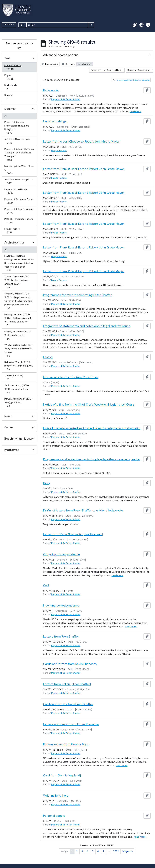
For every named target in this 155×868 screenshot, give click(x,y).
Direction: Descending (139, 70)
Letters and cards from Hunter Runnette (71, 724)
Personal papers (54, 816)
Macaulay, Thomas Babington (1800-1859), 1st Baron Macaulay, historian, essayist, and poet (19, 263)
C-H (46, 585)
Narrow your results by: (19, 45)
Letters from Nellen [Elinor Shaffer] (67, 684)
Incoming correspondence (61, 605)
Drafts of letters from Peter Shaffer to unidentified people (83, 510)
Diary (47, 483)
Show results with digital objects (131, 80)
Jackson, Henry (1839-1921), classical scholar (17, 389)
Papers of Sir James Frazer (19, 201)
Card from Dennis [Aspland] (62, 775)
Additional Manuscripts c (18, 181)
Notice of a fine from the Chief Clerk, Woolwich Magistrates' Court (89, 404)
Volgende (128, 851)
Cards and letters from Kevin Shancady (70, 664)
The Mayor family (14, 377)
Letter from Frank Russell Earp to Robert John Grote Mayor (84, 169)
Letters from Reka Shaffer (61, 636)
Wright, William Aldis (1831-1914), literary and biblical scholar (19, 350)
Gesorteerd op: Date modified (106, 70)
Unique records (13, 67)
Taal (7, 58)
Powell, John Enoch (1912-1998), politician (18, 402)
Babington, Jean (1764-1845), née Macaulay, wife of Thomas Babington (18, 320)
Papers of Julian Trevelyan (19, 211)
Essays (48, 357)
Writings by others (56, 796)
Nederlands (11, 87)
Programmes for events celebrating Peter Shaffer (77, 295)
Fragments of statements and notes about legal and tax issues (87, 326)
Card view (69, 64)
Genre (9, 427)
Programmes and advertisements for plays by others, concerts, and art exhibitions (93, 459)
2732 (116, 851)
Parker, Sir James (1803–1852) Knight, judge (18, 335)
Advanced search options (61, 55)
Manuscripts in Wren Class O (19, 170)
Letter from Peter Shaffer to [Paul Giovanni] (73, 534)
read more (135, 111)
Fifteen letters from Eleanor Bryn (66, 744)
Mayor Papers (12, 231)
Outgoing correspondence (62, 554)
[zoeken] (57, 25)
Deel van (10, 109)
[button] (135, 25)
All (6, 116)
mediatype (12, 450)
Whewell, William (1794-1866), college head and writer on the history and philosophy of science (18, 301)
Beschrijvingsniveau (18, 439)
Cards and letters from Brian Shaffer (68, 704)
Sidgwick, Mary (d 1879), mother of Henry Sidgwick (18, 366)
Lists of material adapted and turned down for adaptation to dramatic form (93, 428)
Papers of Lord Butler (16, 191)
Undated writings (55, 121)
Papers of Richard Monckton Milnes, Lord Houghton (17, 127)
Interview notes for (71, 377)
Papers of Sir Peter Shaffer (66, 99)
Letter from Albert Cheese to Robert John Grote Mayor (81, 141)
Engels (12, 77)
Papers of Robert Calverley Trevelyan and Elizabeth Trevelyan (19, 154)
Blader (8, 25)
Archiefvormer (14, 242)
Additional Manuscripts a (18, 141)
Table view (85, 64)
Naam (8, 416)
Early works (51, 90)
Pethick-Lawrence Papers (19, 221)
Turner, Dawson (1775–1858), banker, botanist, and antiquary (17, 282)
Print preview (50, 64)
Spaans (9, 97)
